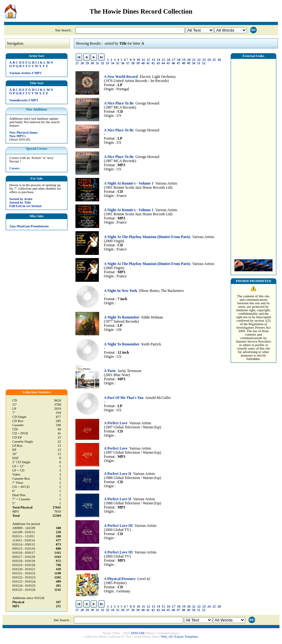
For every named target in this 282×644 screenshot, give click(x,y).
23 (204, 60)
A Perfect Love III (118, 526)
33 (108, 63)
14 (159, 60)
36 (123, 63)
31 (97, 63)
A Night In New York (121, 291)
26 (219, 60)
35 (118, 63)
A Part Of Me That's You (124, 398)
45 (168, 63)
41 (148, 63)
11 (143, 60)
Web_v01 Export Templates (179, 637)
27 (77, 63)
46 (173, 63)
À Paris (110, 371)
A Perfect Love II (118, 474)
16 (169, 60)
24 (209, 60)
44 (163, 63)
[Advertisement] (253, 157)
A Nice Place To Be (119, 103)
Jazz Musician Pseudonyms (29, 226)
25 (214, 60)
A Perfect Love (116, 423)
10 (138, 60)
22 (199, 60)
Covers (15, 168)
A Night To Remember (122, 317)
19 (184, 60)
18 (179, 60)
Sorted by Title (20, 202)
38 (133, 63)
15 (164, 60)
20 (189, 60)
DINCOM (138, 633)
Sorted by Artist (21, 199)
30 (92, 63)
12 (148, 60)
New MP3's (18, 136)
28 (82, 63)
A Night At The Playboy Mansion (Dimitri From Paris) (147, 237)
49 (189, 63)
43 (158, 63)
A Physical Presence (120, 579)
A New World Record (121, 77)
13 (154, 60)
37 (128, 63)
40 (143, 63)
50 (194, 63)
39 (138, 63)
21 (194, 60)
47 (179, 63)
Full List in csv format (26, 206)
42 (153, 63)
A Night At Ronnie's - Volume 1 (129, 183)
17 (174, 60)
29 (87, 63)
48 (184, 63)
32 (103, 63)
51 (199, 63)
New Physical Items (24, 133)
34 (113, 63)
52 (204, 63)
